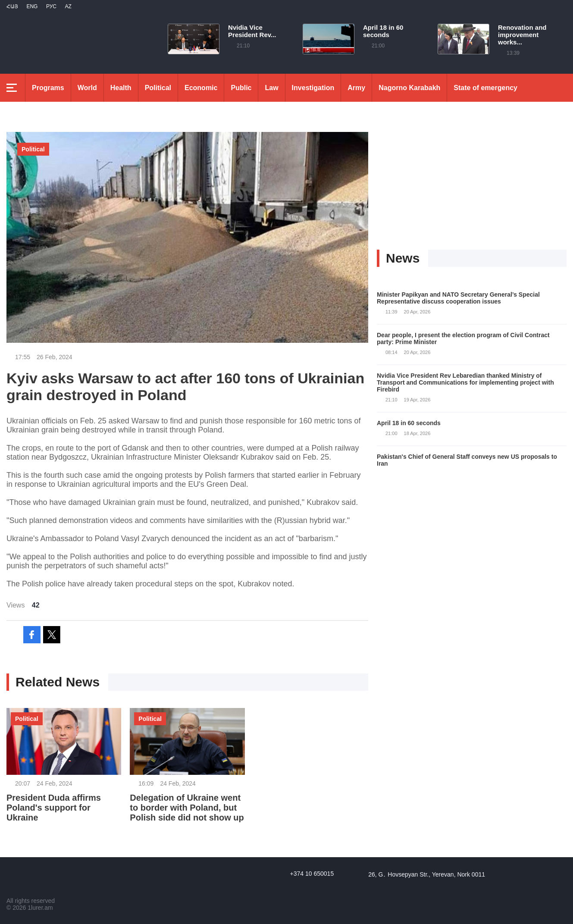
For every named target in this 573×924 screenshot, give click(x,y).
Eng (32, 6)
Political (158, 88)
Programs (48, 88)
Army (356, 88)
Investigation (313, 88)
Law (271, 88)
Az (68, 6)
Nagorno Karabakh (409, 88)
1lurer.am (40, 908)
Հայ (12, 6)
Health (121, 88)
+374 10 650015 (312, 874)
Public (241, 88)
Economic (201, 88)
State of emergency (485, 88)
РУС (51, 6)
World (87, 88)
